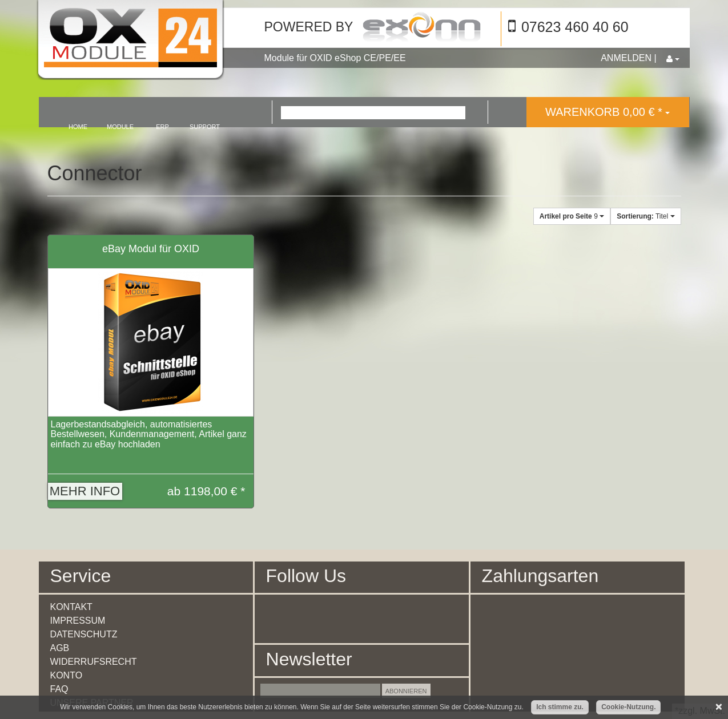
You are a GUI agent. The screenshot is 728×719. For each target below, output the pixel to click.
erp (162, 127)
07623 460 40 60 (575, 27)
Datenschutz (84, 634)
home (78, 127)
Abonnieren (406, 691)
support (205, 127)
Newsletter (309, 659)
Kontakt (71, 607)
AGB (60, 648)
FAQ (59, 689)
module (120, 127)
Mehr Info (85, 491)
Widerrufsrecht (94, 662)
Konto (67, 675)
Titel (645, 216)
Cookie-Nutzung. (628, 707)
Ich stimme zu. (560, 707)
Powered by (309, 27)
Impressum (78, 621)
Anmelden (626, 58)
